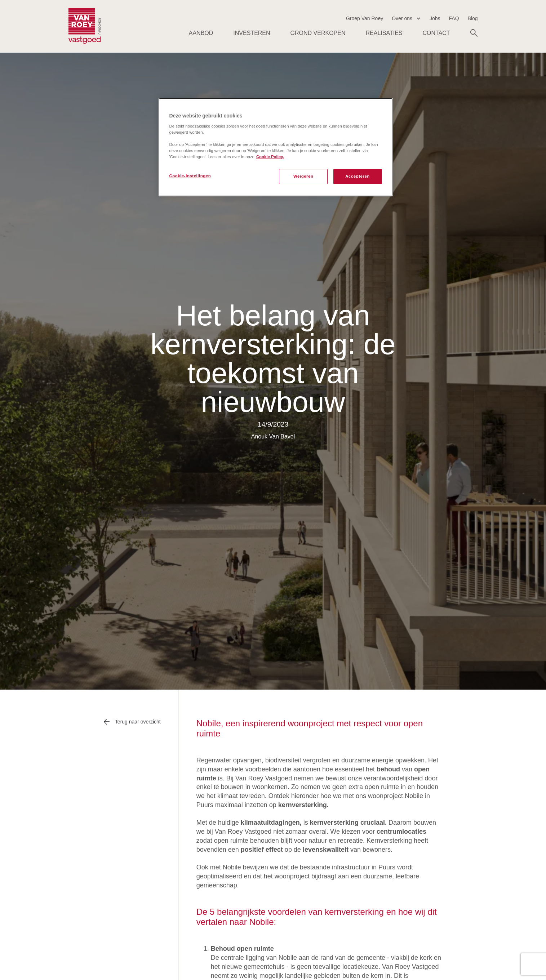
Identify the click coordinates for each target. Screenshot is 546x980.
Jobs (435, 18)
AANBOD (201, 33)
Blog (473, 18)
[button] (406, 19)
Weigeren (303, 176)
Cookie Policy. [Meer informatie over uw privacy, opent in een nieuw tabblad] (270, 157)
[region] (276, 147)
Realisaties (384, 33)
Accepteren (358, 176)
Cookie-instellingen (190, 176)
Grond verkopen (318, 33)
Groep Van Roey (365, 18)
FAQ (454, 18)
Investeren (252, 33)
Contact (436, 33)
